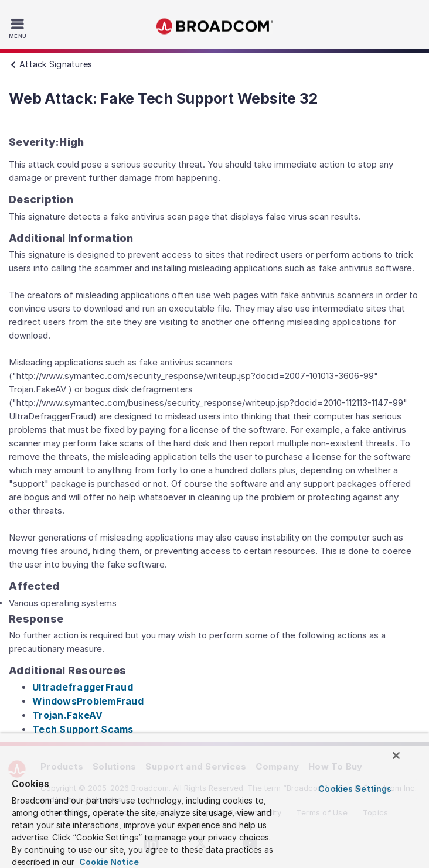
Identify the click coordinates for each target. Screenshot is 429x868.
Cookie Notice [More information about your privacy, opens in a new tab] (108, 862)
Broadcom (215, 27)
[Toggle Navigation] (19, 28)
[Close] (396, 756)
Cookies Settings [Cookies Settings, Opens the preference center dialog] (355, 789)
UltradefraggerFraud (83, 687)
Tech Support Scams (83, 729)
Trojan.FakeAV (67, 715)
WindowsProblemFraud (88, 701)
